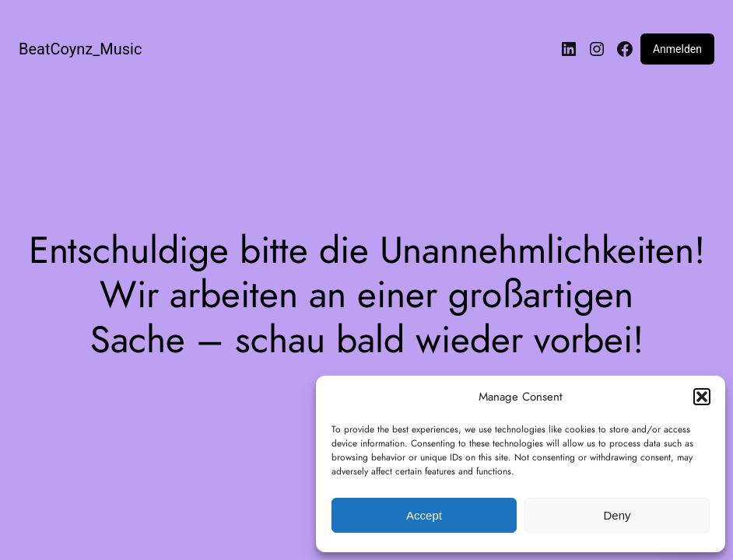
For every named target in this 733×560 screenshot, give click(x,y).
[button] (702, 397)
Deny (617, 515)
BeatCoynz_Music (80, 49)
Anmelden (677, 49)
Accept (424, 515)
